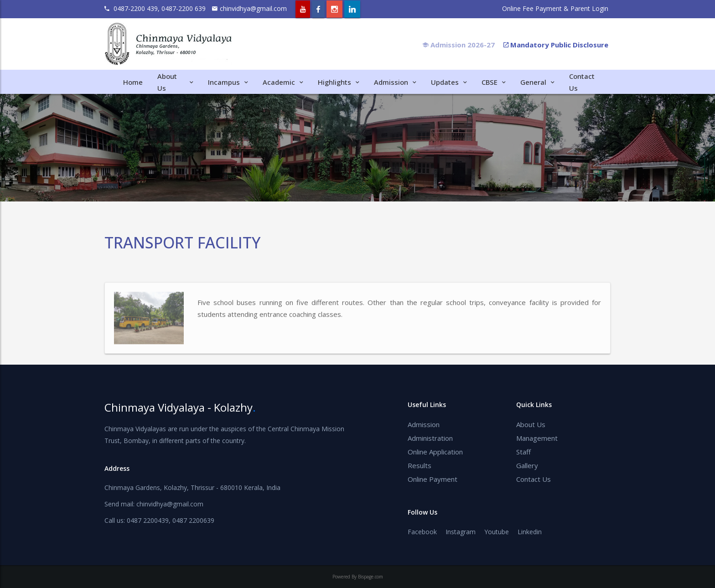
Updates (449, 82)
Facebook (422, 532)
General (537, 82)
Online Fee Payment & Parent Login (555, 8)
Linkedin (530, 532)
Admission (395, 82)
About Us (531, 424)
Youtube (497, 532)
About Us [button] (175, 82)
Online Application (435, 452)
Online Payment (433, 479)
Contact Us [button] (582, 82)
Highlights (339, 82)
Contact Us (534, 479)
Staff (523, 452)
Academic (283, 82)
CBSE (494, 82)
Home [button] (133, 82)
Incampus (228, 82)
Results (420, 465)
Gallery (527, 465)
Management (537, 438)
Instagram (461, 532)
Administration (430, 438)
